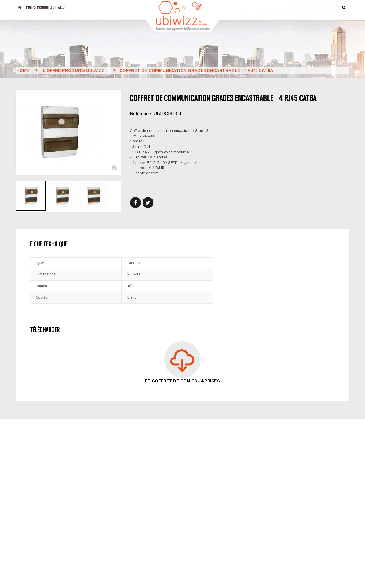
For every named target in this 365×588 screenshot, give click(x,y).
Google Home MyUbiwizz (38, 528)
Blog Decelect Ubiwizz (36, 501)
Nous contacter (201, 501)
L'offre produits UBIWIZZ (45, 7)
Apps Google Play (32, 519)
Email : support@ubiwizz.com (300, 527)
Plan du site (198, 519)
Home (23, 70)
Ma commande (268, 7)
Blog (246, 7)
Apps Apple (26, 510)
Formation (196, 528)
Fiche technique (49, 244)
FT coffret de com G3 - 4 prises (182, 381)
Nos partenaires (145, 512)
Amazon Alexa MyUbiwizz (39, 537)
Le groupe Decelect (148, 501)
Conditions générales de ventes (217, 510)
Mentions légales (146, 522)
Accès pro (295, 7)
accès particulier (323, 7)
